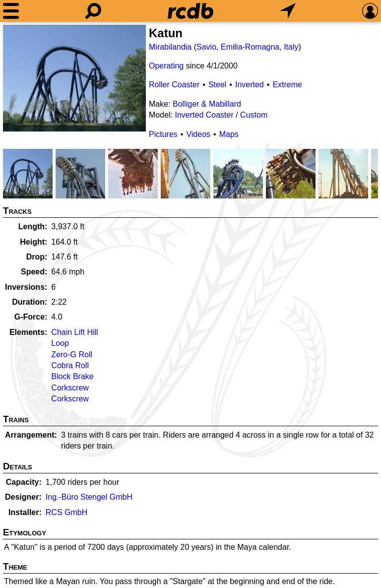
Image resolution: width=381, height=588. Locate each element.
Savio (206, 47)
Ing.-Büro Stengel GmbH (89, 497)
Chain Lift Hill (74, 332)
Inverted (250, 85)
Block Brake (72, 376)
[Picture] (74, 78)
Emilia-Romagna (250, 47)
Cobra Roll (70, 365)
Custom (254, 115)
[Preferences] (370, 11)
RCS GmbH (66, 512)
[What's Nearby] (288, 11)
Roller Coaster (174, 85)
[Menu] (11, 11)
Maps (229, 134)
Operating (166, 66)
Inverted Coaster (204, 115)
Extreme (287, 85)
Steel (217, 85)
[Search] (93, 11)
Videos (198, 134)
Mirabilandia (170, 47)
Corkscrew (70, 388)
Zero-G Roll (72, 355)
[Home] (190, 11)
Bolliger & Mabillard (207, 104)
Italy (291, 47)
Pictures (163, 134)
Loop (60, 343)
